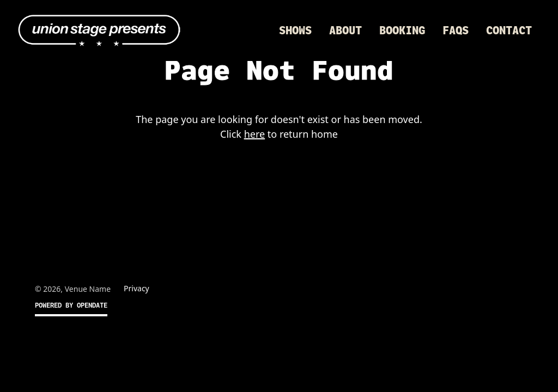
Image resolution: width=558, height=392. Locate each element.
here (255, 134)
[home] (99, 30)
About (345, 30)
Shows (295, 30)
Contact (509, 30)
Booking (402, 30)
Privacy (137, 288)
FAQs (456, 30)
